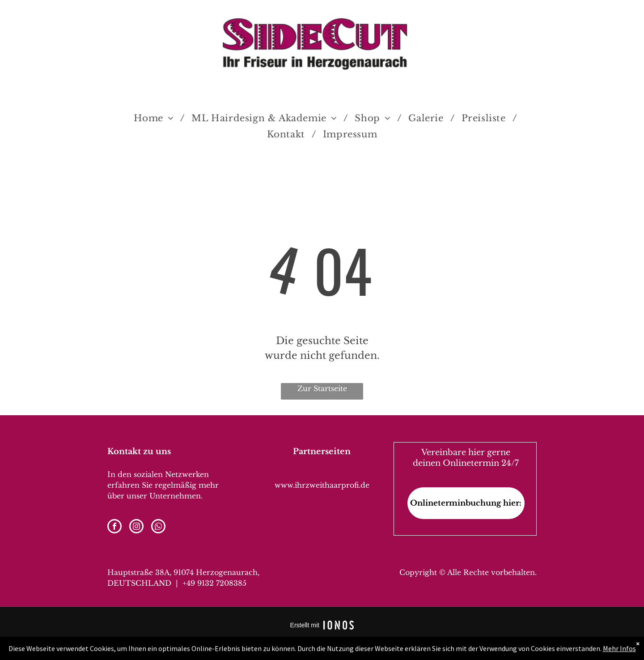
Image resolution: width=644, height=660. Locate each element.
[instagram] (136, 527)
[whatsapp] (158, 527)
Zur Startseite (322, 388)
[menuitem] (156, 118)
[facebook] (114, 527)
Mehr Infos (619, 648)
